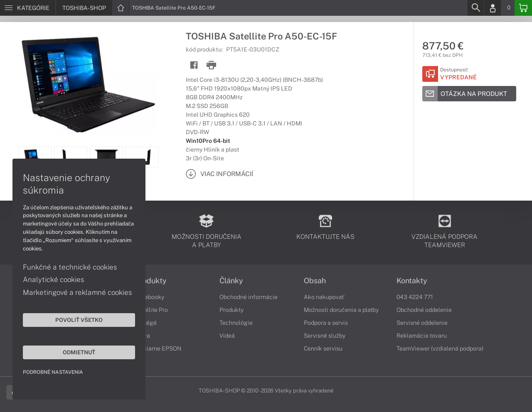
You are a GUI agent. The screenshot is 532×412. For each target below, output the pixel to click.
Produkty (151, 281)
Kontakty (412, 281)
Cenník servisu (323, 348)
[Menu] (28, 8)
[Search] (475, 8)
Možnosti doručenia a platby (341, 310)
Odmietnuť (79, 352)
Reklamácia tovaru (422, 336)
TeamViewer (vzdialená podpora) (440, 348)
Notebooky (150, 297)
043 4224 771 (415, 297)
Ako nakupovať (324, 297)
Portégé (146, 323)
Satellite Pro (151, 310)
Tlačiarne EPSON (158, 348)
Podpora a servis (326, 323)
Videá (227, 336)
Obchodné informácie (249, 297)
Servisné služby (325, 336)
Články (231, 281)
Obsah (315, 281)
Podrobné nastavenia (53, 372)
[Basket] (523, 8)
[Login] (493, 8)
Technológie (236, 323)
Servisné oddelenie (422, 323)
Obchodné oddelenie (424, 310)
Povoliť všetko (79, 320)
